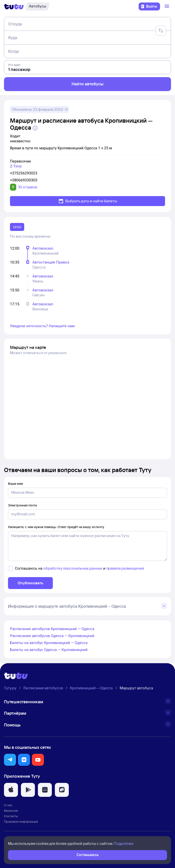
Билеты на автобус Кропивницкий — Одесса (49, 643)
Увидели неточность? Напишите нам (42, 326)
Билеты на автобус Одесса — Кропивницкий (49, 650)
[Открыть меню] (168, 6)
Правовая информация (21, 821)
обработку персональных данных (73, 568)
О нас (8, 805)
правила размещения (125, 568)
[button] (10, 760)
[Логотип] (14, 6)
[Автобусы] (38, 6)
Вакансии (11, 811)
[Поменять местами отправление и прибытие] (161, 31)
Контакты (11, 816)
